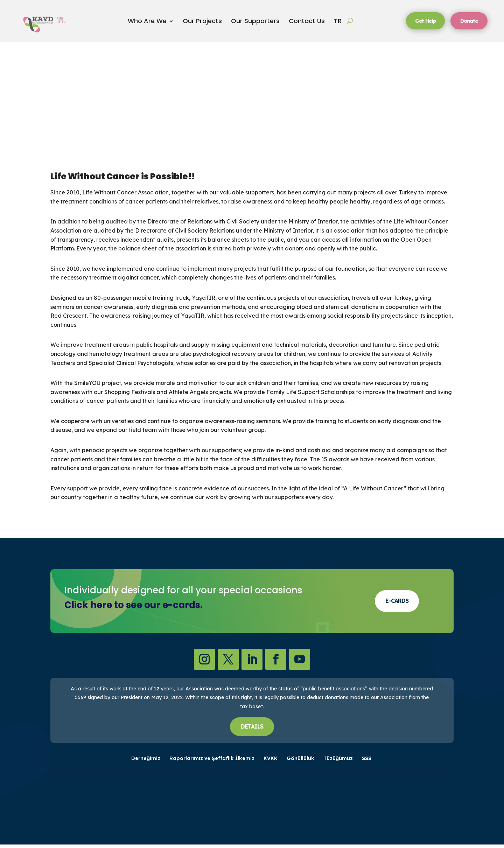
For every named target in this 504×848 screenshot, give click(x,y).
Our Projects (202, 23)
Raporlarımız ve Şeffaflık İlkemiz (212, 762)
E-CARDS (397, 605)
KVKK (271, 762)
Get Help (423, 22)
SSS (367, 762)
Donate (470, 22)
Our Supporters (255, 23)
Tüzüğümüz (338, 762)
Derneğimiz (146, 762)
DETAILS (252, 730)
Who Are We (147, 23)
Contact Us (307, 23)
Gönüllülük (300, 762)
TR (338, 23)
